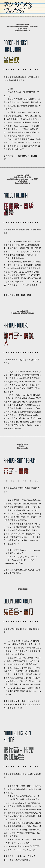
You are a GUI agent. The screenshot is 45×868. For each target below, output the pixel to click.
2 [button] (24, 664)
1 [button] (18, 543)
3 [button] (28, 859)
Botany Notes (18, 8)
